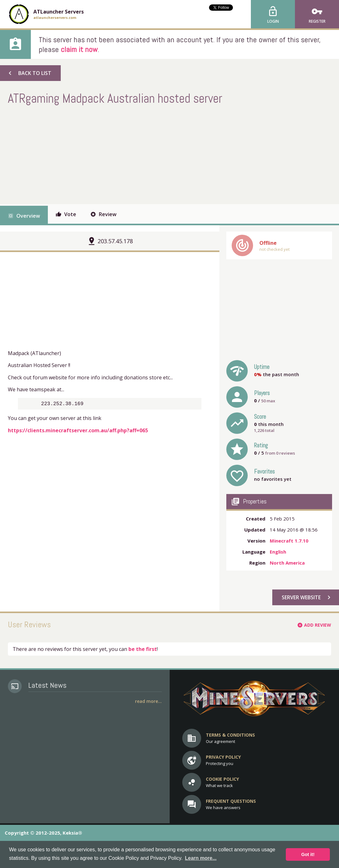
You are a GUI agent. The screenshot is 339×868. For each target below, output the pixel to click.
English (278, 552)
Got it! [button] (308, 854)
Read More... (148, 701)
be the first (143, 649)
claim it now (79, 49)
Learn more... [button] (201, 858)
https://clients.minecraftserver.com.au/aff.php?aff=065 (78, 432)
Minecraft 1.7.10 (289, 541)
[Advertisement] (122, 154)
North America (287, 563)
